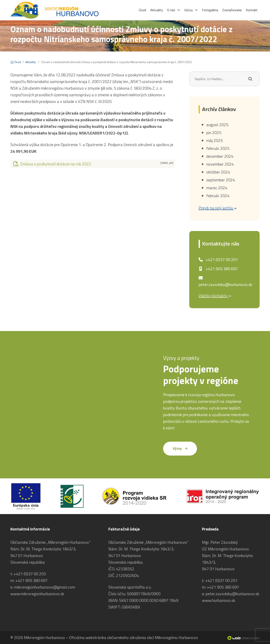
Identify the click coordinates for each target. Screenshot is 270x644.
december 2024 (220, 156)
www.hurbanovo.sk (219, 600)
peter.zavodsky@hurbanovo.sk (225, 284)
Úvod (16, 62)
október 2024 (218, 172)
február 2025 (218, 148)
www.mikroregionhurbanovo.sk (37, 594)
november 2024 (220, 164)
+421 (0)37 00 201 (222, 260)
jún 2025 (214, 133)
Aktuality (31, 62)
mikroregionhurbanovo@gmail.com (45, 587)
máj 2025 (214, 140)
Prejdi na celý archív (217, 208)
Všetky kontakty (215, 295)
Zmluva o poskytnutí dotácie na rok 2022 (93, 164)
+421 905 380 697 (222, 269)
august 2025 (217, 125)
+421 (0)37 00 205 (30, 574)
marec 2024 (217, 188)
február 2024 (218, 196)
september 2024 (221, 180)
